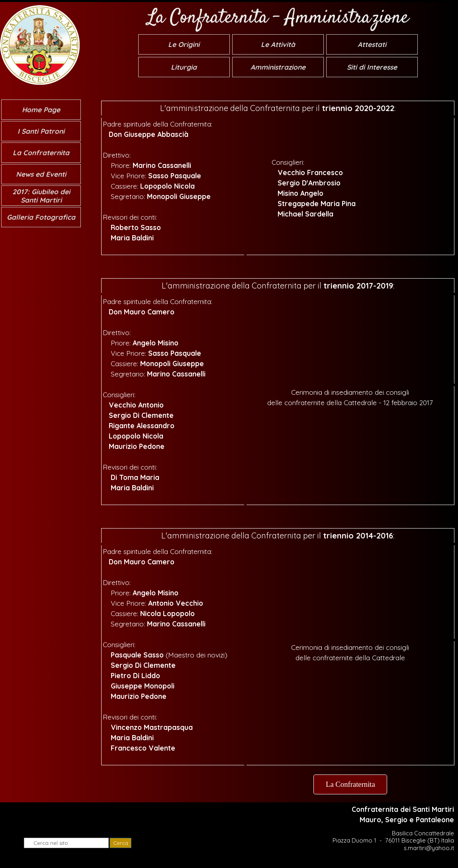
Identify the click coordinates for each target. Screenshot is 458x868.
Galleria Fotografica (41, 217)
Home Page (41, 110)
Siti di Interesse (372, 67)
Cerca (121, 843)
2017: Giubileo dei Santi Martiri (41, 196)
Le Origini (184, 44)
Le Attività (278, 44)
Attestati (372, 44)
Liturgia (184, 67)
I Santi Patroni (41, 131)
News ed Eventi (41, 174)
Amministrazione (278, 67)
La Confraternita (41, 153)
